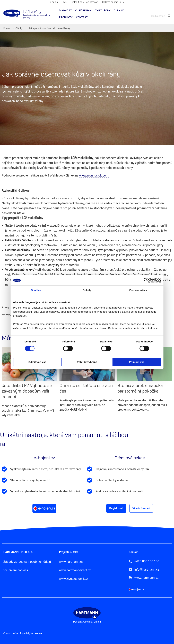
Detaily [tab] (87, 290)
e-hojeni (54, 2)
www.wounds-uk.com (94, 175)
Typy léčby (103, 11)
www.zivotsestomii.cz (73, 579)
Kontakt (82, 17)
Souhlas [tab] (36, 290)
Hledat (169, 16)
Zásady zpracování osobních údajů (27, 562)
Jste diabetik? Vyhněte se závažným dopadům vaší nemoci (27, 391)
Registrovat (116, 508)
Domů (7, 28)
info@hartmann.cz (147, 569)
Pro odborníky (112, 2)
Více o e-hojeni (44, 508)
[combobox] (159, 16)
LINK (64, 2)
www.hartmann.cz (71, 562)
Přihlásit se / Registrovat (84, 2)
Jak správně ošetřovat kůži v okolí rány (49, 28)
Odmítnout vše (37, 362)
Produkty (66, 17)
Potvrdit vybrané (87, 362)
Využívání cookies (16, 570)
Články (119, 11)
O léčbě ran (83, 11)
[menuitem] (65, 11)
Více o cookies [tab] (138, 290)
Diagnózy (65, 11)
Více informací (141, 508)
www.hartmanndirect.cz (75, 570)
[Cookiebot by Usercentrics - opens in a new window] (146, 280)
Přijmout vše (137, 362)
